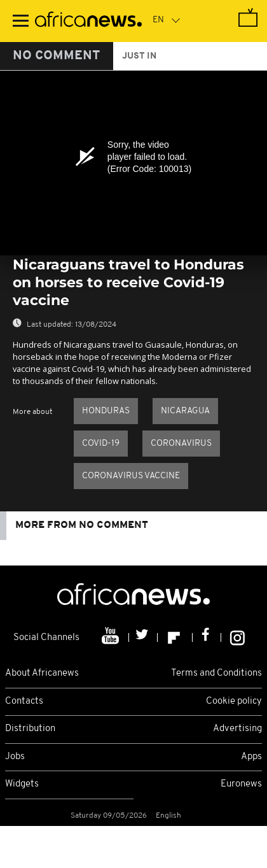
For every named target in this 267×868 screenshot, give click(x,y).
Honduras (106, 411)
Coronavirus (181, 444)
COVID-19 (101, 444)
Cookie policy (234, 701)
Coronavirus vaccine (131, 476)
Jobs (15, 757)
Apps (251, 757)
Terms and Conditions (216, 673)
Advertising (237, 729)
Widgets (22, 784)
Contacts (24, 701)
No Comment (57, 56)
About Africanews (42, 673)
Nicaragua (185, 411)
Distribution (30, 729)
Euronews (241, 784)
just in (139, 56)
